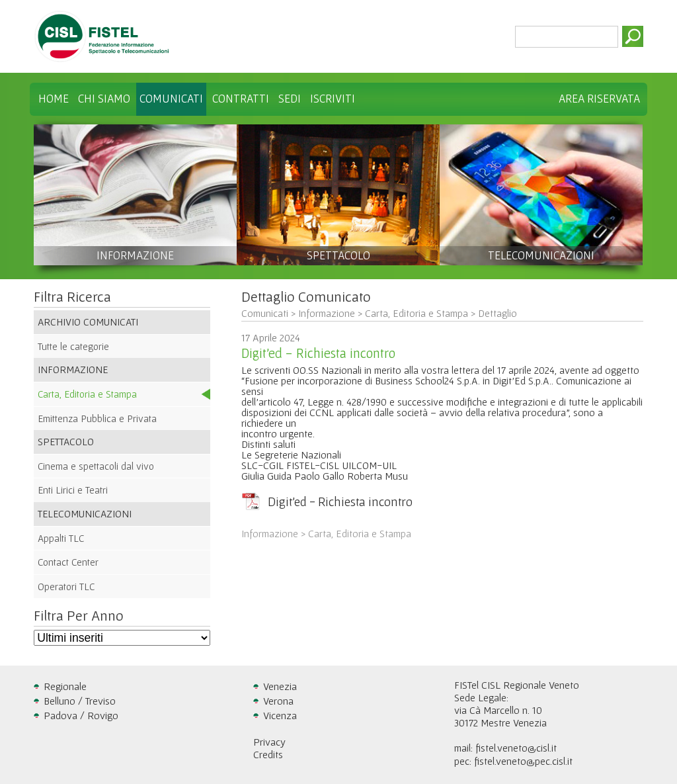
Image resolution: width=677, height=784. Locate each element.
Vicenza (280, 715)
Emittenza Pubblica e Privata (97, 418)
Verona (278, 701)
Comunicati (171, 99)
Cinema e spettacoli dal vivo (96, 466)
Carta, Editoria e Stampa (87, 394)
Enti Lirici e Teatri (73, 490)
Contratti (241, 99)
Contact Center (68, 562)
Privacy (269, 742)
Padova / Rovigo (81, 715)
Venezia (280, 686)
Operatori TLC (66, 587)
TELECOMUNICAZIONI (541, 255)
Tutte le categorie (73, 346)
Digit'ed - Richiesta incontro (340, 501)
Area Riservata (599, 99)
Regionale (65, 686)
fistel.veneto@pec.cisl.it (523, 761)
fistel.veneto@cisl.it (516, 748)
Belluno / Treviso (80, 701)
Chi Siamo (104, 99)
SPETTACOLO (338, 255)
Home (54, 99)
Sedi (290, 99)
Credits (268, 754)
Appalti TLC (61, 538)
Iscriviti (333, 99)
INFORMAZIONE (135, 255)
